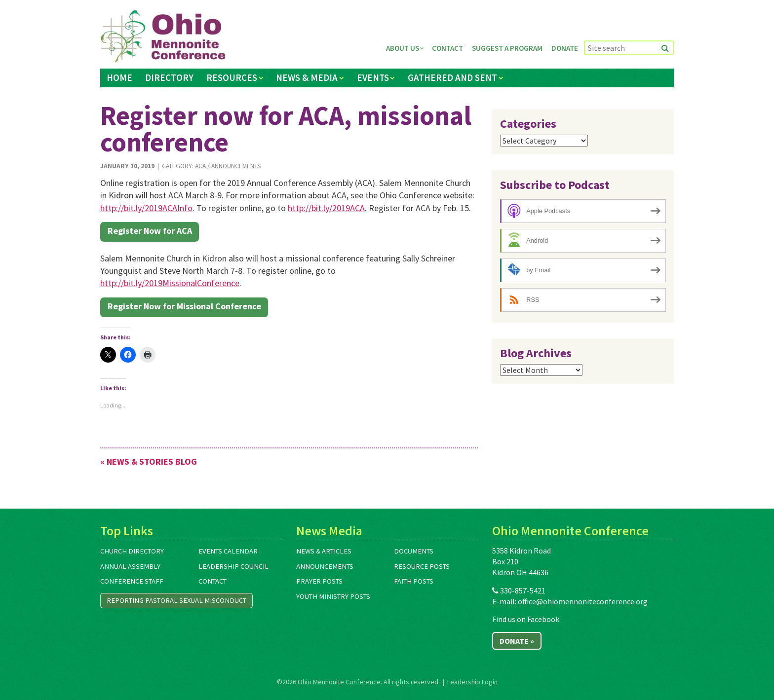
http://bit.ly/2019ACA (326, 208)
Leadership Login (472, 682)
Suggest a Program (507, 48)
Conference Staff (132, 581)
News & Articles (324, 551)
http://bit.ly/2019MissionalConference (170, 283)
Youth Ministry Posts (333, 596)
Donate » (517, 641)
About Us (403, 48)
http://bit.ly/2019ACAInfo (146, 208)
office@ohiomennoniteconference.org (583, 601)
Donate (565, 48)
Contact (447, 48)
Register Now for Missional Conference (184, 306)
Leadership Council (233, 566)
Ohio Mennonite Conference (339, 682)
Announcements (236, 166)
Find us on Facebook (526, 619)
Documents (414, 551)
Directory (169, 77)
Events (373, 77)
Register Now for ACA (150, 231)
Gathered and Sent (452, 77)
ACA (200, 166)
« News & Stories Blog (149, 461)
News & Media (307, 77)
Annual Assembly (130, 566)
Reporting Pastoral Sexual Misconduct (176, 600)
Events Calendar (228, 551)
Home (119, 77)
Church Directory (132, 551)
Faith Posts (414, 581)
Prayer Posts (319, 581)
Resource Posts (422, 566)
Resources (232, 77)
